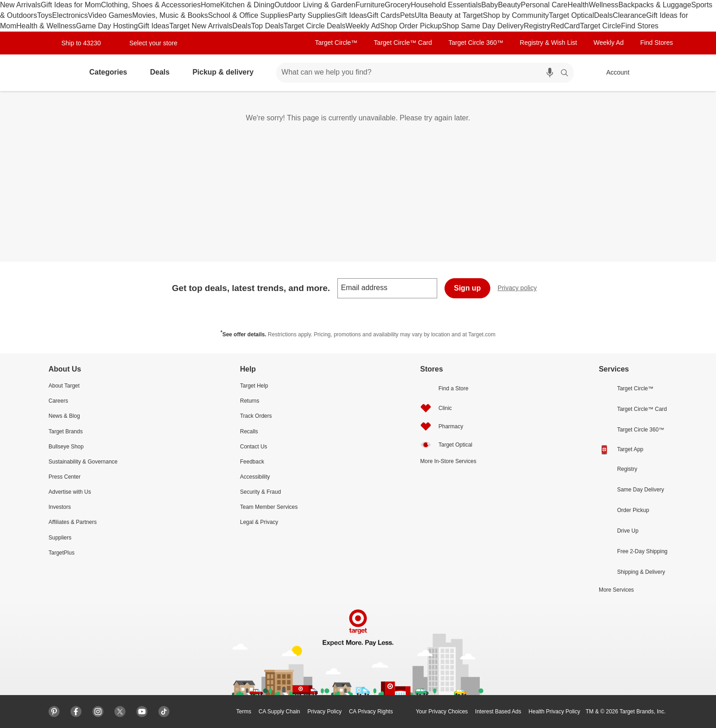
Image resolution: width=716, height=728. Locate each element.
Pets (407, 15)
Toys (45, 15)
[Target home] (58, 73)
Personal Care (544, 5)
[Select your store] (148, 43)
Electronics (70, 15)
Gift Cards (384, 15)
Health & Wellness (46, 26)
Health (578, 5)
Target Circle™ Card (403, 43)
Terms (244, 712)
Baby (489, 5)
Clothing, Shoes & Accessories (151, 5)
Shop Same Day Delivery (483, 26)
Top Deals (267, 26)
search (565, 73)
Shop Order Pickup (411, 26)
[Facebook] (76, 712)
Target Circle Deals (315, 26)
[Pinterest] (54, 712)
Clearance (629, 15)
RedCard (565, 26)
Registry (537, 26)
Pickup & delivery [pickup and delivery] (226, 72)
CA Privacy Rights (371, 712)
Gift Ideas (351, 15)
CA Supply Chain (279, 712)
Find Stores (640, 26)
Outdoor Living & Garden (315, 5)
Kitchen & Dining (247, 5)
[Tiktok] (164, 712)
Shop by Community (516, 15)
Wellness (604, 5)
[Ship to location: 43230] (78, 43)
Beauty (510, 5)
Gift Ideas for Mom (71, 5)
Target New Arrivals (201, 26)
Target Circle (601, 26)
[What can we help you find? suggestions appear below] (419, 73)
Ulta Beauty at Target (449, 15)
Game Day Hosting (107, 26)
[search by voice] (550, 73)
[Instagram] (98, 712)
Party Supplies (312, 15)
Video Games (110, 15)
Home (210, 5)
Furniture (370, 5)
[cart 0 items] (659, 73)
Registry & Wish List (548, 43)
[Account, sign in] (613, 73)
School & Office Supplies (248, 15)
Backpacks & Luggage (655, 5)
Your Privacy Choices (434, 712)
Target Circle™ (336, 43)
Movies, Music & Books (170, 15)
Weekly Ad (363, 26)
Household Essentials (446, 5)
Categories (112, 72)
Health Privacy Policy (555, 712)
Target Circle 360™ (476, 43)
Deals (604, 15)
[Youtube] (142, 712)
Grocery (398, 5)
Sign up (468, 288)
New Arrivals (20, 5)
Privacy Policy (324, 712)
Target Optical (572, 15)
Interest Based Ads (498, 712)
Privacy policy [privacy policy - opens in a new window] (521, 289)
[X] (120, 712)
